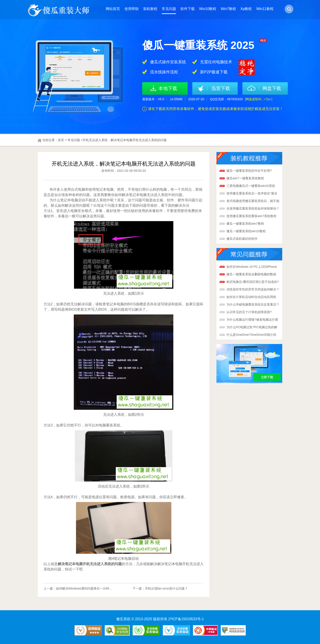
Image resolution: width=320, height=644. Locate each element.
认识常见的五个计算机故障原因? (249, 312)
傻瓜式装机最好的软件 (242, 239)
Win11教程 (265, 9)
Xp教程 (246, 9)
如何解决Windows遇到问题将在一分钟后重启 (87, 588)
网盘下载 (272, 88)
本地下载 (168, 88)
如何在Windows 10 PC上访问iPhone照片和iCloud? (252, 267)
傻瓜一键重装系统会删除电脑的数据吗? (251, 275)
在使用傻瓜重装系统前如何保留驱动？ (253, 208)
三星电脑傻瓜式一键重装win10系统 (251, 186)
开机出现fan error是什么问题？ (166, 588)
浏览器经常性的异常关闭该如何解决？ (253, 289)
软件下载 (188, 9)
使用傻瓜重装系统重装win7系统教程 (251, 216)
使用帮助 (132, 9)
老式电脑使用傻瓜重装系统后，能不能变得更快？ (253, 201)
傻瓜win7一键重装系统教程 (245, 178)
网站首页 (113, 9)
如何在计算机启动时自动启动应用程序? (251, 297)
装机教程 (150, 9)
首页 (61, 140)
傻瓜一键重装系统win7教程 (245, 224)
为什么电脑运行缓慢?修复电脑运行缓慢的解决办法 (252, 320)
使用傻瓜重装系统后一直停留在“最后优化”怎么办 (252, 194)
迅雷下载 (221, 88)
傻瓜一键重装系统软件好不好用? (249, 171)
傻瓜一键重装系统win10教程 (246, 231)
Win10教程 (208, 9)
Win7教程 (228, 9)
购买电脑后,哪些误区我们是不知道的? (253, 282)
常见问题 (169, 9)
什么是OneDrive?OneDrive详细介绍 (251, 335)
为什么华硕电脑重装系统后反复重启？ (253, 304)
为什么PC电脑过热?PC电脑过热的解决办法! (252, 328)
